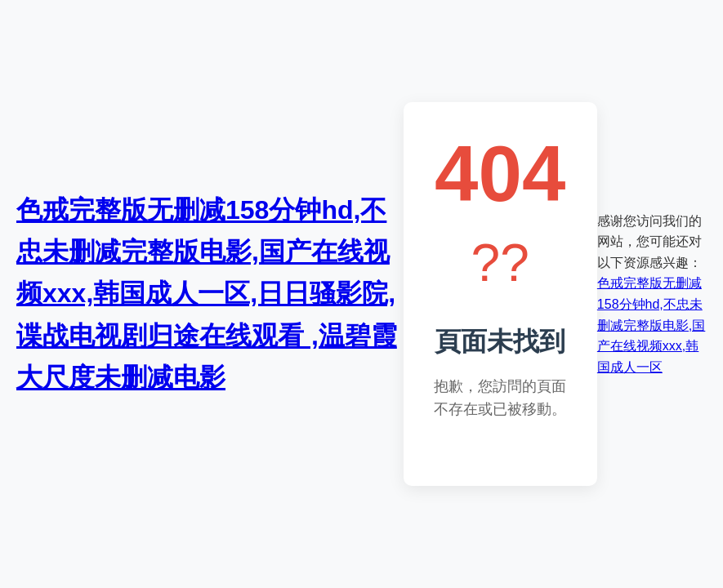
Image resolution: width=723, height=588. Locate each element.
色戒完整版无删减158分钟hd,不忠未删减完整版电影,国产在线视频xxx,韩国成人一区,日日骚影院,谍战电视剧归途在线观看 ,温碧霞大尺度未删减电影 (207, 294)
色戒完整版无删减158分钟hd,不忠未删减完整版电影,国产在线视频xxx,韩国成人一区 (651, 325)
